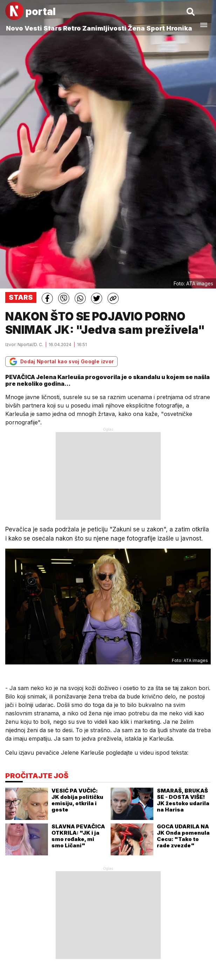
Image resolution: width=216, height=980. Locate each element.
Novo (15, 28)
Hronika (179, 28)
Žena (136, 28)
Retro (72, 28)
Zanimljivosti (104, 28)
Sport (156, 28)
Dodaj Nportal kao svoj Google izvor (61, 362)
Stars (53, 28)
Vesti (33, 28)
